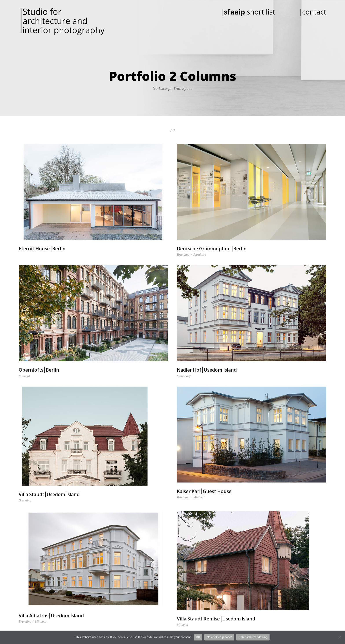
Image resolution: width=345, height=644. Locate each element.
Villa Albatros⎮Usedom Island (51, 616)
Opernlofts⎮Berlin (39, 370)
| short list (254, 12)
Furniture (200, 255)
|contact (312, 12)
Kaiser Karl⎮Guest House (204, 491)
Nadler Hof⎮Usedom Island (207, 370)
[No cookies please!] (339, 637)
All (172, 131)
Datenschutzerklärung (253, 637)
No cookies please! (219, 637)
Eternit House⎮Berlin (42, 249)
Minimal (24, 376)
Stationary (184, 376)
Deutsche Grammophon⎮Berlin (212, 249)
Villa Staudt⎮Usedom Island (49, 494)
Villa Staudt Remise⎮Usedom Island (216, 619)
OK (198, 637)
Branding (183, 255)
